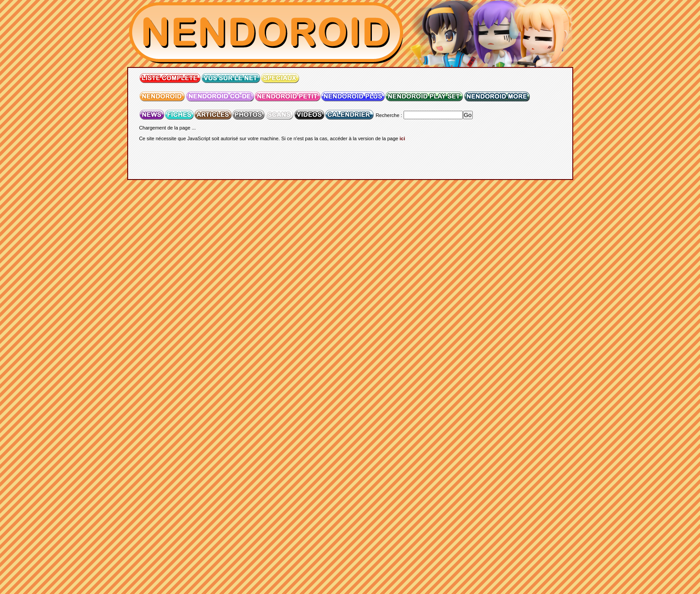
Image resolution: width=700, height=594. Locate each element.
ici (402, 138)
